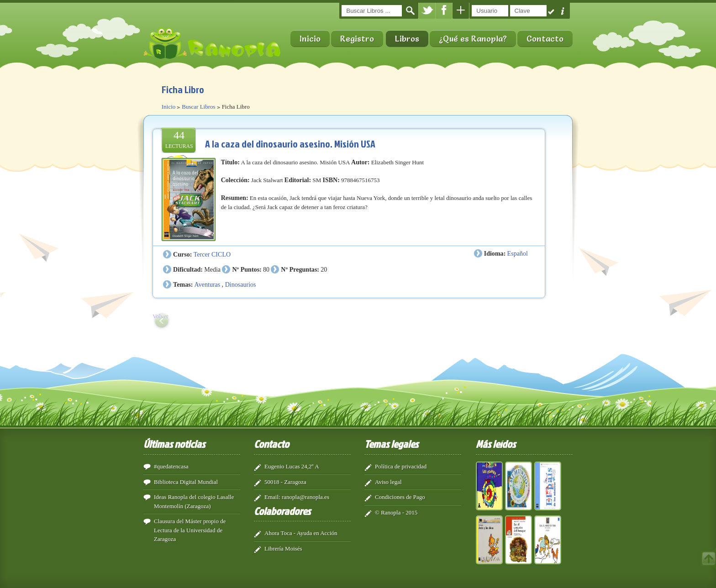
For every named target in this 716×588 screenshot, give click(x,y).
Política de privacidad (401, 466)
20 (324, 269)
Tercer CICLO (212, 254)
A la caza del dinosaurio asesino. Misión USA (290, 144)
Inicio (310, 39)
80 (266, 269)
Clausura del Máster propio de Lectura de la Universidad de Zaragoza (190, 530)
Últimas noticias (174, 444)
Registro (357, 39)
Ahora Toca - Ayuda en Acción (301, 533)
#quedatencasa (171, 466)
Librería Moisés (283, 549)
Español (518, 253)
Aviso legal (388, 482)
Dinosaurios (241, 284)
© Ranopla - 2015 (396, 512)
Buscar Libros (198, 107)
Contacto (545, 39)
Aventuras (208, 284)
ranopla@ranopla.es (305, 497)
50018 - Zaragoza (285, 482)
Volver (160, 316)
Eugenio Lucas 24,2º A (292, 466)
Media (212, 269)
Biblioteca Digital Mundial (186, 482)
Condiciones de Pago (400, 497)
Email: (272, 497)
